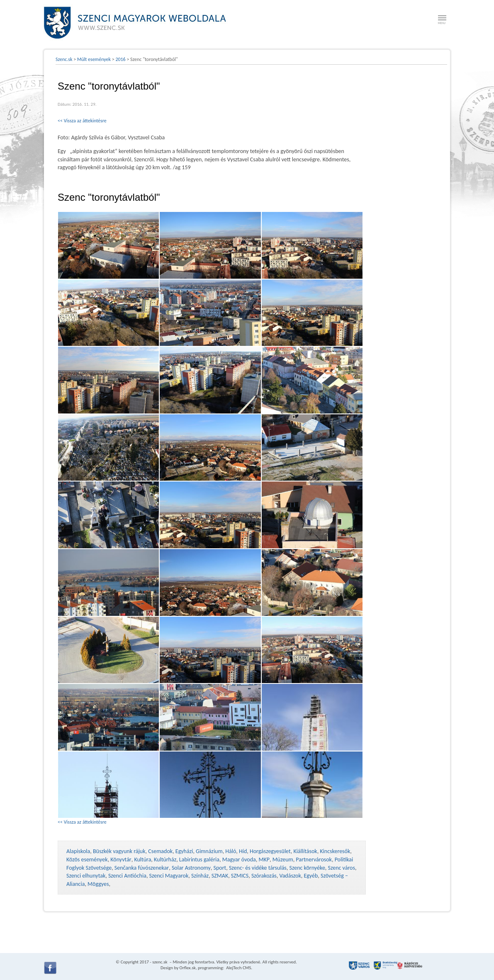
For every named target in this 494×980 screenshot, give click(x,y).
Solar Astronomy (191, 868)
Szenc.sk (64, 59)
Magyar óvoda (239, 860)
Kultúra (142, 860)
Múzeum (283, 860)
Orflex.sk (188, 968)
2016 (120, 59)
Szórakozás (264, 876)
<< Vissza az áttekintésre (82, 121)
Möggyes (98, 884)
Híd (243, 851)
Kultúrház (165, 860)
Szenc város (342, 868)
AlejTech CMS (238, 968)
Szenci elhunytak (86, 876)
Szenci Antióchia (127, 876)
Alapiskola (78, 851)
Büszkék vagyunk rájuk (119, 851)
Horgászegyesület (270, 851)
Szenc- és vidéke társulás (258, 868)
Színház (200, 876)
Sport (220, 868)
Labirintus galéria (199, 860)
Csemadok (160, 851)
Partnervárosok (314, 860)
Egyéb (311, 876)
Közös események (87, 860)
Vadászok (290, 876)
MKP (264, 860)
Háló (231, 851)
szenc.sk (160, 962)
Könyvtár (121, 860)
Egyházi (184, 851)
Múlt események (94, 59)
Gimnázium (209, 851)
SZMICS (240, 876)
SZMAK (220, 876)
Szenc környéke (307, 868)
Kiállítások (305, 851)
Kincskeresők (335, 851)
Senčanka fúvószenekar (142, 868)
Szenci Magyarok (169, 876)
